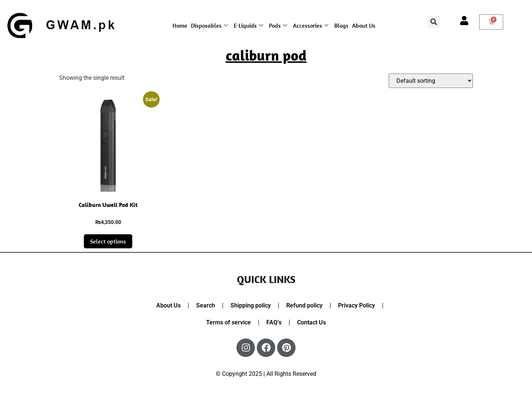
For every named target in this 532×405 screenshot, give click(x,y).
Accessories (311, 25)
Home (180, 25)
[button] (434, 22)
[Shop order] (431, 81)
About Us (364, 25)
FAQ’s (274, 322)
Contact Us (311, 322)
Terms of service (229, 322)
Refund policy (304, 305)
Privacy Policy (357, 305)
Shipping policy (251, 305)
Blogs (341, 25)
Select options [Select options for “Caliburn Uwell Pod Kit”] (108, 241)
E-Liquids (248, 25)
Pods (278, 25)
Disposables (209, 25)
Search (206, 305)
